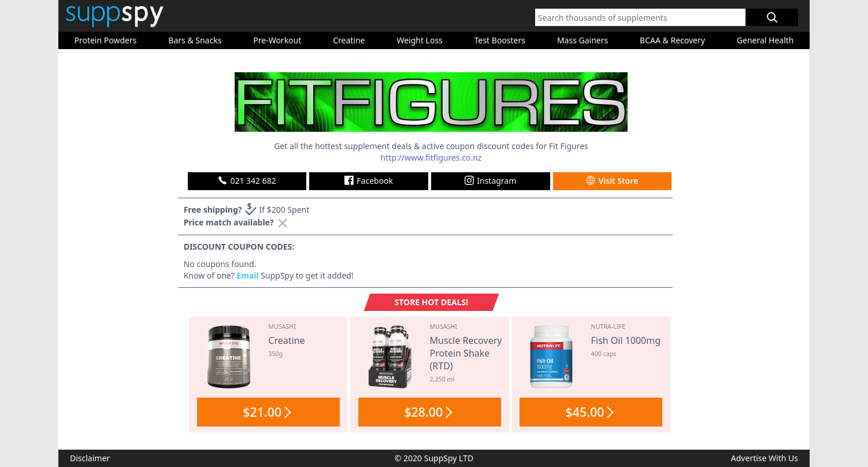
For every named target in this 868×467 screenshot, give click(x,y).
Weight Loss (419, 40)
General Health (765, 40)
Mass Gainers (583, 40)
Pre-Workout (277, 40)
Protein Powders (105, 40)
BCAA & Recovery (672, 40)
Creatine (349, 40)
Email (247, 275)
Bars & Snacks (195, 40)
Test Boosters (500, 40)
